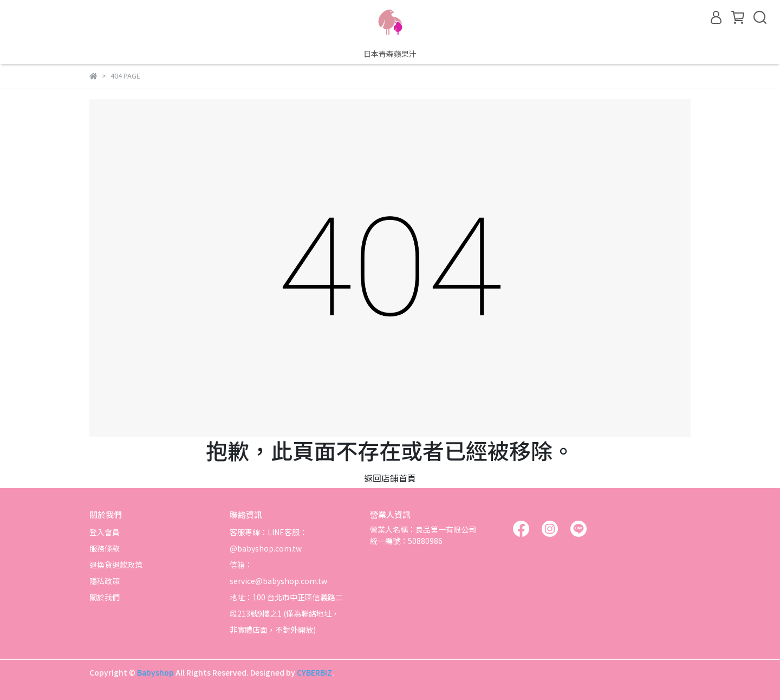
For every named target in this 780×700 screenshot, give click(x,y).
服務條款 (105, 548)
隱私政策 (105, 581)
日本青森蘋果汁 (390, 54)
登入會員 (105, 532)
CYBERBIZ (314, 672)
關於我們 (105, 597)
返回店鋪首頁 (390, 478)
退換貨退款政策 (116, 565)
